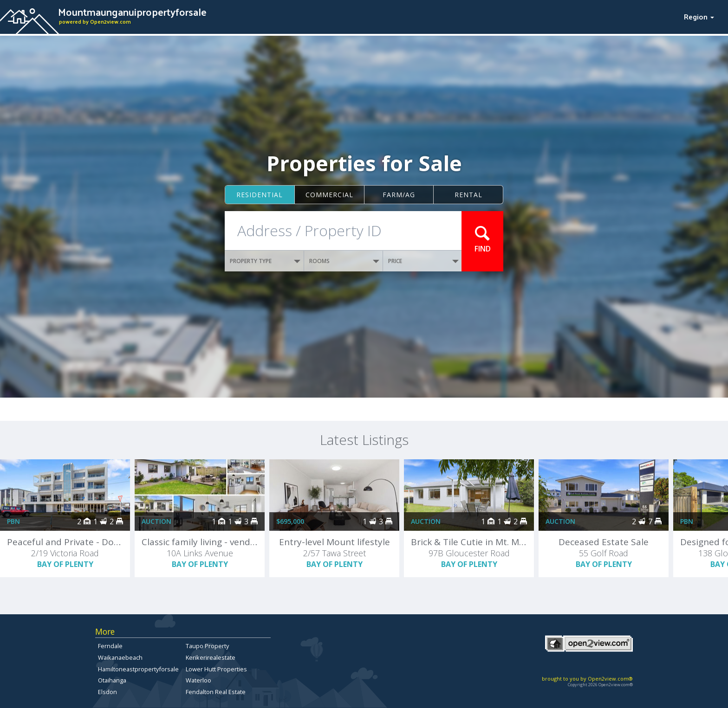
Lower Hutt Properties (216, 669)
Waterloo (198, 680)
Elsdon (107, 692)
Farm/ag (399, 195)
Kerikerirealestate (211, 657)
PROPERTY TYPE (265, 261)
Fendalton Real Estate (216, 692)
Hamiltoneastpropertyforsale (138, 669)
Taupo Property (207, 646)
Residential (260, 195)
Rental (468, 195)
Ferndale (110, 646)
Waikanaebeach (120, 657)
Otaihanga (112, 680)
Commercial (329, 195)
